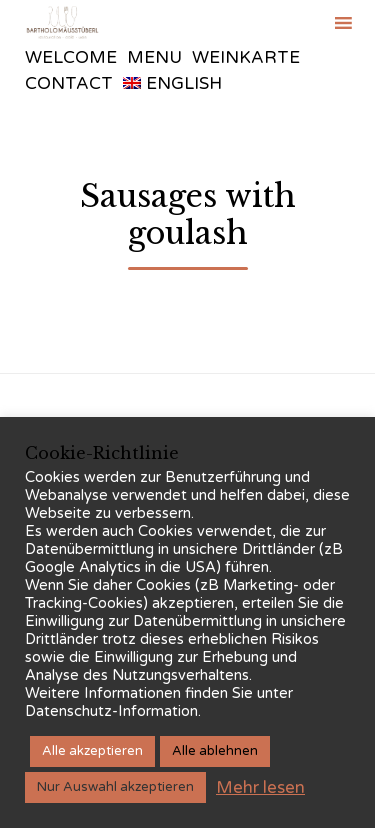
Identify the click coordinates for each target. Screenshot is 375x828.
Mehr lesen (260, 787)
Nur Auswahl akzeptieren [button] (115, 787)
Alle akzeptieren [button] (92, 751)
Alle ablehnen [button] (215, 751)
